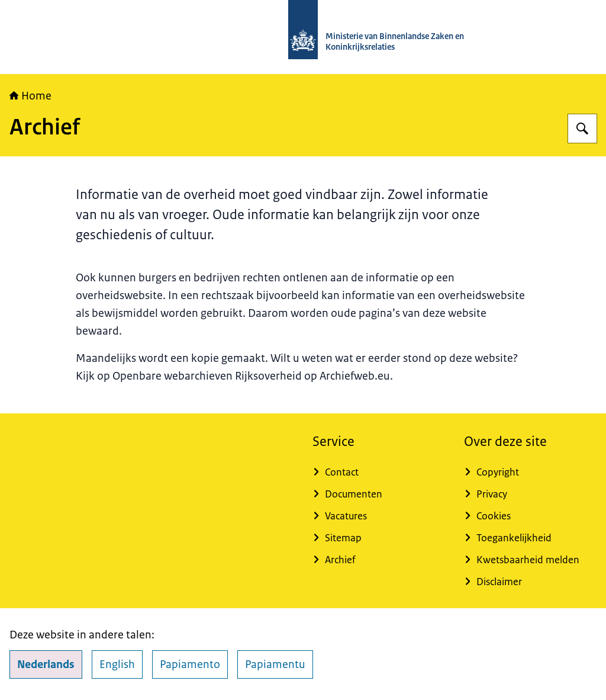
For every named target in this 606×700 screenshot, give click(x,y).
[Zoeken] (582, 129)
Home (30, 96)
